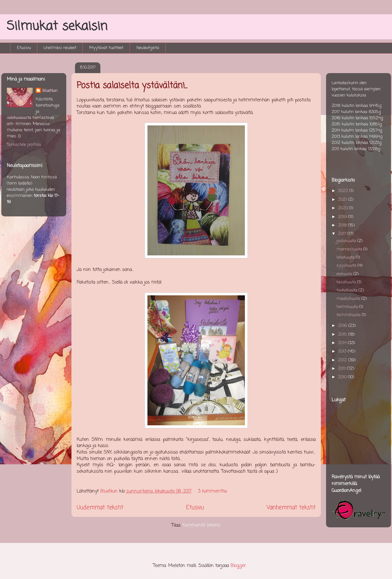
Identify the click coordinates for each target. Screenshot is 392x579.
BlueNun (50, 91)
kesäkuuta (347, 282)
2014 (343, 343)
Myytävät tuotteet (106, 48)
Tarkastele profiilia (24, 145)
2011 (342, 369)
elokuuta (345, 274)
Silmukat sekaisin (57, 26)
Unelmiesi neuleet (60, 48)
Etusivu (24, 48)
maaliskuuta (349, 299)
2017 (343, 234)
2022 (344, 191)
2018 (343, 225)
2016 (343, 326)
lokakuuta (346, 257)
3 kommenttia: (213, 491)
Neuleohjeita (148, 48)
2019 (343, 217)
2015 (343, 335)
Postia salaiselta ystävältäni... (132, 86)
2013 (343, 351)
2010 (343, 377)
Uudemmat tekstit (100, 508)
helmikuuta (348, 307)
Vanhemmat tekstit (291, 508)
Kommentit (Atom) (202, 526)
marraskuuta (350, 249)
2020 (344, 208)
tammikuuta (349, 315)
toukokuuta (348, 290)
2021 (343, 200)
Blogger (238, 566)
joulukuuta (347, 241)
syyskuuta (347, 266)
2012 (343, 360)
